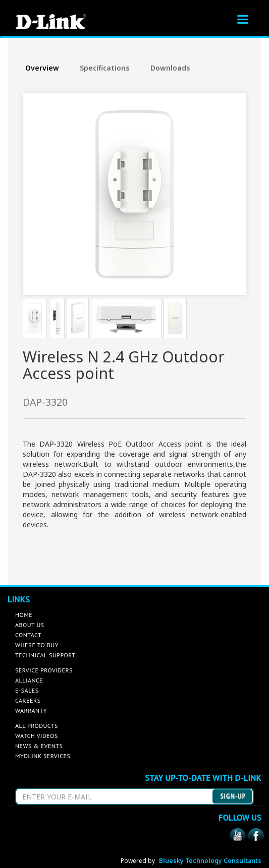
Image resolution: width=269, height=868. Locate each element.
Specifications (104, 68)
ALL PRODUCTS (37, 726)
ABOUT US (30, 625)
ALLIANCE (29, 680)
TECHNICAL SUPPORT (45, 655)
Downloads (170, 68)
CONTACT (28, 635)
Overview (42, 68)
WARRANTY (31, 710)
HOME (24, 615)
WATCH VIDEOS (37, 736)
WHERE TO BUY (37, 645)
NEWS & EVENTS (39, 746)
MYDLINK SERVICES (43, 756)
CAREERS (28, 700)
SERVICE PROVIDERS (44, 670)
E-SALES (27, 690)
